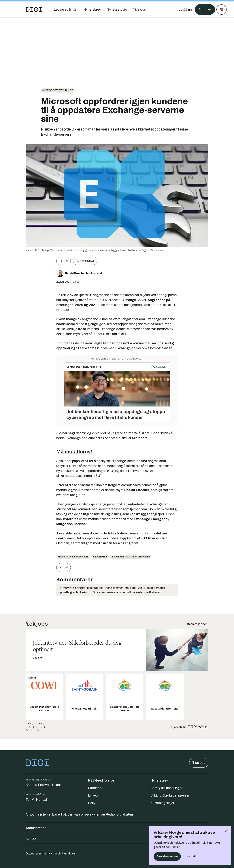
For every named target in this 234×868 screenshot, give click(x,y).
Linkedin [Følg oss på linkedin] (94, 795)
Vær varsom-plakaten (84, 814)
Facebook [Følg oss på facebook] (96, 788)
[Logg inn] (185, 10)
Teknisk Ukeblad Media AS (59, 854)
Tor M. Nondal (36, 800)
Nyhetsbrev (159, 780)
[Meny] (222, 10)
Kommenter (85, 261)
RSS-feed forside (101, 780)
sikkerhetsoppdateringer (131, 557)
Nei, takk (192, 856)
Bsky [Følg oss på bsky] (92, 803)
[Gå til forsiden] (34, 10)
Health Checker (137, 490)
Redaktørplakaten (119, 814)
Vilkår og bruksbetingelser (170, 795)
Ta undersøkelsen (167, 856)
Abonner (205, 10)
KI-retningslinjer (162, 803)
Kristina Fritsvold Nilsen (44, 785)
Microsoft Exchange (58, 90)
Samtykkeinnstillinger (167, 788)
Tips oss (199, 763)
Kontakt (117, 838)
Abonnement (117, 828)
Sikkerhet (100, 557)
